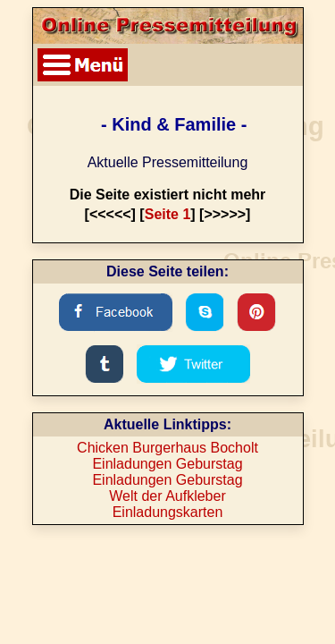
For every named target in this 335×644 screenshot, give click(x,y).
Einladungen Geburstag (167, 464)
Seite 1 (168, 214)
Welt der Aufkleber (167, 496)
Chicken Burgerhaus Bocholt (167, 448)
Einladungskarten (168, 512)
